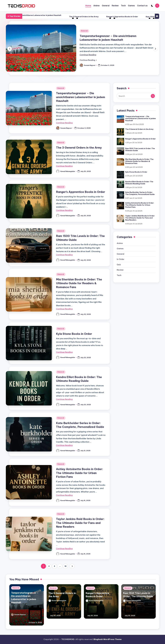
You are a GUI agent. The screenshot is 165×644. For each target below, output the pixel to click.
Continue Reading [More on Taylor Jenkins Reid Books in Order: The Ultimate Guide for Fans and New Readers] (64, 549)
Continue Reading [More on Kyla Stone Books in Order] (64, 352)
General (84, 31)
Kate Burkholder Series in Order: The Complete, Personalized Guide (140, 193)
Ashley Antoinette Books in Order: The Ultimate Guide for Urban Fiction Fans (80, 473)
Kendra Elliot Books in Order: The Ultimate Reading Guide (139, 183)
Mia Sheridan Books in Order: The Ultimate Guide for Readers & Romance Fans (79, 283)
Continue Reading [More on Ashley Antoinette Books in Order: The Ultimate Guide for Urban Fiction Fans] (64, 495)
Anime (120, 243)
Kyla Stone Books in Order (74, 334)
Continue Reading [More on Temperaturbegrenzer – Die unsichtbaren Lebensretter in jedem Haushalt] (88, 55)
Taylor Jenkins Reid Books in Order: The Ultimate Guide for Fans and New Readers (80, 523)
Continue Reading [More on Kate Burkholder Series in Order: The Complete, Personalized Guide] (64, 445)
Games (120, 249)
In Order (121, 259)
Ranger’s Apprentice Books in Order (138, 17)
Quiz (119, 265)
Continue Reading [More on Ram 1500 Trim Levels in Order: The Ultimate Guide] (64, 255)
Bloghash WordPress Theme (108, 639)
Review (120, 270)
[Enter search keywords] (136, 96)
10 (65, 566)
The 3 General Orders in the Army (100, 17)
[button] (88, 60)
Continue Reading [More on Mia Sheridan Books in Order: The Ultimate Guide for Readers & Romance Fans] (64, 309)
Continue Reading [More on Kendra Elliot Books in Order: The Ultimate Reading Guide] (64, 399)
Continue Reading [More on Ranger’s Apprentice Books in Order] (64, 210)
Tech (119, 275)
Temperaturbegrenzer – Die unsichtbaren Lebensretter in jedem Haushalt (45, 15)
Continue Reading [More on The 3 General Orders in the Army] (64, 166)
